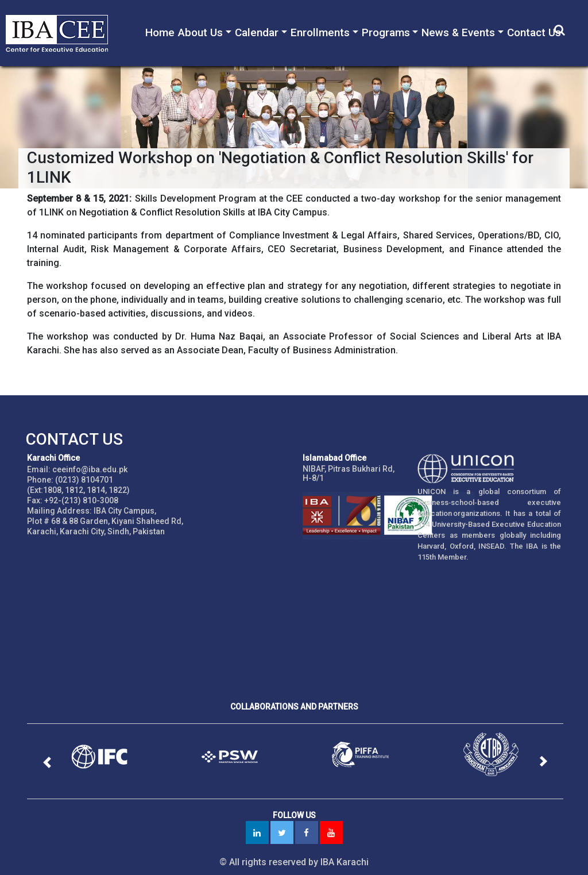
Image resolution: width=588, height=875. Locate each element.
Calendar (257, 32)
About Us (200, 32)
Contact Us (534, 32)
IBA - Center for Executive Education (63, 33)
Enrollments (320, 32)
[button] (47, 763)
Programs (386, 32)
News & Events (458, 32)
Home (160, 32)
